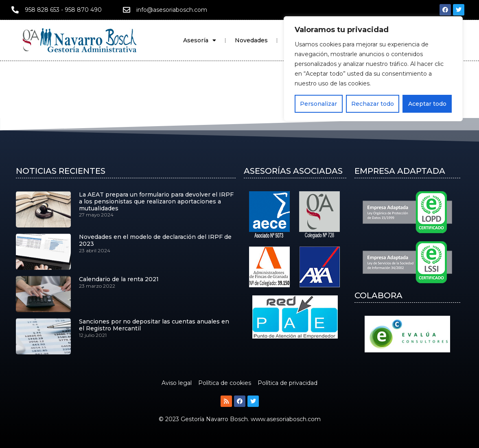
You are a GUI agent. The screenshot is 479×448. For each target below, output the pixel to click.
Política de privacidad (288, 383)
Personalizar (318, 104)
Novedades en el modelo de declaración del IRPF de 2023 (155, 240)
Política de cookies (225, 383)
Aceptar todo (427, 104)
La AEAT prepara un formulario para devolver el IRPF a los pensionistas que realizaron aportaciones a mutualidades (156, 201)
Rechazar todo (373, 104)
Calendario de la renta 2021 (119, 279)
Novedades (251, 40)
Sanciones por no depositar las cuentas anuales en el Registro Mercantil (154, 325)
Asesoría (200, 40)
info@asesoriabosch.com (172, 10)
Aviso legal (177, 383)
